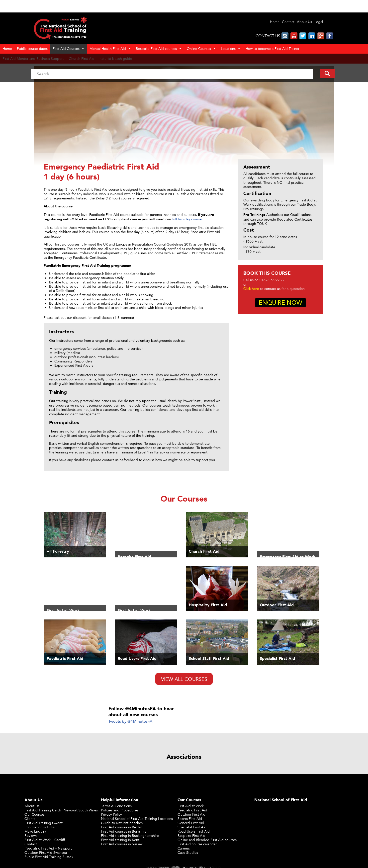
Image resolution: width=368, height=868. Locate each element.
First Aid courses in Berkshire (124, 831)
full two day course (187, 219)
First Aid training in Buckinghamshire (130, 835)
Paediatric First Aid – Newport (48, 848)
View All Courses (184, 679)
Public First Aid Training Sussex (49, 857)
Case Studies (188, 852)
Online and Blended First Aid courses (207, 840)
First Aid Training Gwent (44, 823)
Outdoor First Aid (191, 814)
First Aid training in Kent (120, 840)
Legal (319, 22)
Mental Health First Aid (110, 49)
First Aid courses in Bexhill (122, 827)
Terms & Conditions (116, 806)
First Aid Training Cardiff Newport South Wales (61, 810)
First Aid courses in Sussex (122, 844)
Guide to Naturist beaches (122, 823)
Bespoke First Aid (191, 835)
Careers (184, 848)
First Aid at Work (191, 806)
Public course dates (32, 48)
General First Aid (191, 823)
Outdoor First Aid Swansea (46, 852)
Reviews (31, 835)
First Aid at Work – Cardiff (45, 840)
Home (275, 22)
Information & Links (40, 827)
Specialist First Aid (192, 827)
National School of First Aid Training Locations (137, 819)
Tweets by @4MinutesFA (130, 721)
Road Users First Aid (194, 831)
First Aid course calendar (197, 844)
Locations (231, 49)
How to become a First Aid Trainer (273, 48)
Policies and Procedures (120, 810)
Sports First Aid (190, 819)
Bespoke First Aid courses (159, 49)
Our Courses (34, 814)
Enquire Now (280, 303)
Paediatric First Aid (192, 810)
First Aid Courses (69, 49)
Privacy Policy (111, 814)
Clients (30, 819)
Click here (251, 289)
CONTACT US (268, 36)
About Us (304, 22)
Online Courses (201, 49)
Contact (288, 22)
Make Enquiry (35, 831)
